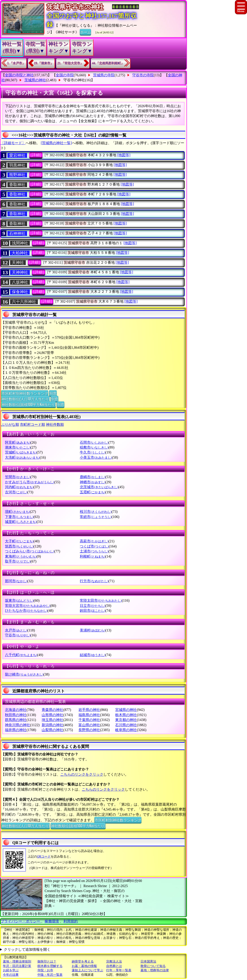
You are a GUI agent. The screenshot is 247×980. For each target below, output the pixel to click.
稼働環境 (52, 921)
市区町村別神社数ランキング (25, 393)
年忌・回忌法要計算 (17, 966)
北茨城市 (99, 487)
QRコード (44, 857)
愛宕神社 (17, 155)
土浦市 (94, 551)
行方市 (94, 581)
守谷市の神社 (74, 80)
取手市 (18, 561)
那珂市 (16, 581)
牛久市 (92, 452)
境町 (17, 512)
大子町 (19, 541)
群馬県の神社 (16, 720)
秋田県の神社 (16, 715)
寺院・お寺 (45, 970)
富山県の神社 (89, 725)
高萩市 (94, 541)
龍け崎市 (24, 674)
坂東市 (19, 600)
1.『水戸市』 (16, 63)
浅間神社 (20, 243)
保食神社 (20, 292)
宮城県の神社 (126, 710)
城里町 (21, 522)
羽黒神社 (17, 165)
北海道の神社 (16, 710)
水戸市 (16, 630)
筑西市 (19, 546)
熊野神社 (17, 175)
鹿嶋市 (92, 477)
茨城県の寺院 (104, 75)
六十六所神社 (24, 302)
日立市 (92, 606)
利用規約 (71, 921)
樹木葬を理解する (50, 966)
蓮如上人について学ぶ (87, 970)
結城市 (92, 655)
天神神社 (20, 272)
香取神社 (17, 185)
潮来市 (18, 447)
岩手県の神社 (89, 710)
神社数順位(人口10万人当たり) (25, 399)
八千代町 (21, 655)
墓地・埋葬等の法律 (155, 970)
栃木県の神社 (126, 715)
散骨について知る (153, 966)
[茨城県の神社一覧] (56, 143)
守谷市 (18, 635)
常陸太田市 (101, 600)
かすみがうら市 (29, 482)
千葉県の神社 (89, 720)
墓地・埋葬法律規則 (17, 962)
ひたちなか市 (26, 611)
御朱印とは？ (47, 962)
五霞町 (92, 492)
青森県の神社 (52, 710)
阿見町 (18, 442)
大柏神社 (20, 253)
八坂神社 (20, 282)
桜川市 (96, 512)
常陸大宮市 (27, 606)
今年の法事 (11, 975)
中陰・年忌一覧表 (50, 975)
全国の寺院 (65, 75)
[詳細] (36, 155)
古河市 (16, 492)
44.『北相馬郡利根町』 (108, 63)
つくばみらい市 (29, 551)
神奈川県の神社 (17, 725)
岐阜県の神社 (126, 730)
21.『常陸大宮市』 (70, 63)
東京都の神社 (126, 720)
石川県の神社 (126, 725)
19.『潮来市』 (44, 63)
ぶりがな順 (10, 425)
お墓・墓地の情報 (84, 966)
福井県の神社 (16, 730)
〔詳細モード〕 (13, 143)
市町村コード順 (32, 425)
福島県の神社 (89, 715)
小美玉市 (96, 457)
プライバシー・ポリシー (21, 921)
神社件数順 (55, 425)
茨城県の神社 (35, 80)
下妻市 (19, 517)
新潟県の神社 (52, 725)
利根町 (92, 556)
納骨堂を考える (83, 962)
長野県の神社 (89, 730)
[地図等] (124, 155)
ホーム (85, 32)
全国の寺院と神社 (19, 75)
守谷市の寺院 (143, 75)
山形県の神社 (52, 715)
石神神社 (17, 233)
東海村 (21, 556)
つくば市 (94, 546)
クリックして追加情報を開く (27, 949)
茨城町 (21, 452)
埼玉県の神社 (52, 720)
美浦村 (92, 630)
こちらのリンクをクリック (82, 774)
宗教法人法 (114, 962)
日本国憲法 (148, 962)
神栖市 (92, 482)
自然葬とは (114, 966)
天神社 (18, 263)
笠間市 (18, 477)
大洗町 (22, 457)
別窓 (53, 393)
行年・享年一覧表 (119, 970)
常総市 (96, 517)
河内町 (19, 487)
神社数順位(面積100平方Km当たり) (28, 404)
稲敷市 (94, 447)
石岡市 (94, 442)
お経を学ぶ (11, 970)
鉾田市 (92, 611)
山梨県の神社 (52, 730)
